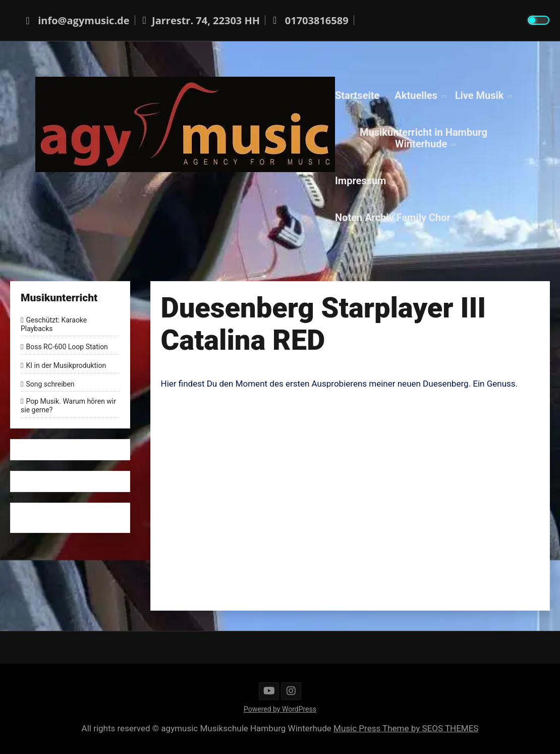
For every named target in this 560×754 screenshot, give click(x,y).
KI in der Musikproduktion (66, 365)
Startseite (357, 95)
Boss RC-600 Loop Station (67, 347)
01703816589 (309, 20)
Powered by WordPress (280, 709)
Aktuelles (416, 95)
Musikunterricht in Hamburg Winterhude (424, 138)
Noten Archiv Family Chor (393, 217)
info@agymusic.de (76, 20)
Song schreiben (50, 384)
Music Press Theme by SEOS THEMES (406, 728)
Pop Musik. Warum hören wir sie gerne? (68, 406)
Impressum (360, 180)
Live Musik (480, 95)
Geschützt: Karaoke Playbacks (54, 324)
